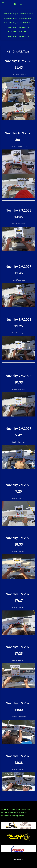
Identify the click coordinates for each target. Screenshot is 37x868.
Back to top (18, 859)
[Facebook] (19, 5)
